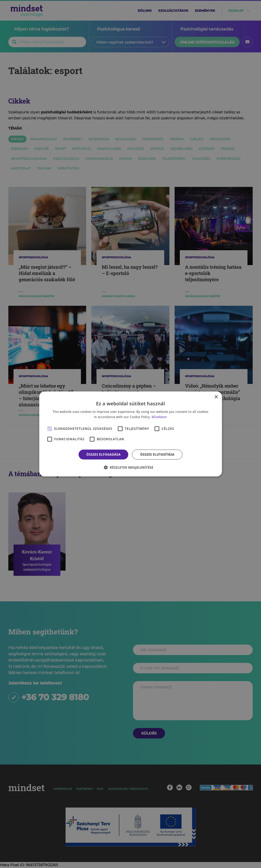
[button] (131, 467)
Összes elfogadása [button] (104, 454)
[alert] (130, 434)
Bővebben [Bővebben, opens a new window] (159, 417)
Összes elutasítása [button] (157, 454)
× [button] (216, 397)
